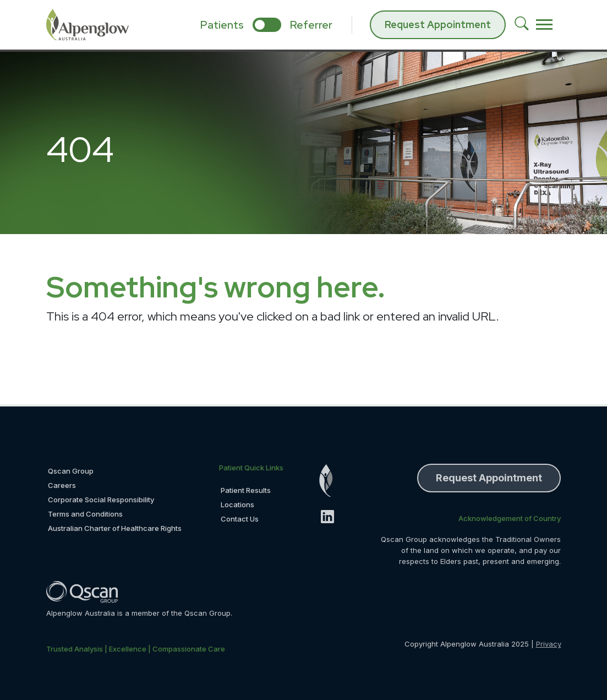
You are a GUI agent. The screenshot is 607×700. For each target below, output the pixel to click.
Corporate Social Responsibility (101, 500)
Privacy (549, 644)
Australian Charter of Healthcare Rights (115, 528)
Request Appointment (438, 25)
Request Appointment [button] (489, 478)
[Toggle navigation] (544, 25)
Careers (62, 485)
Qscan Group (71, 471)
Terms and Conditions (85, 514)
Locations (237, 504)
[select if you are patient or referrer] (267, 25)
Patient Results (246, 490)
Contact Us (240, 519)
